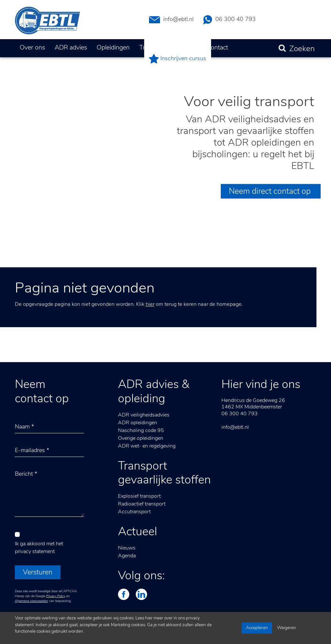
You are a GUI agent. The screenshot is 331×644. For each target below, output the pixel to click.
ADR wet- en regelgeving (147, 446)
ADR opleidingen (138, 423)
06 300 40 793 (230, 20)
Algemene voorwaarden (32, 601)
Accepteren (257, 628)
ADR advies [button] (71, 48)
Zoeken (302, 49)
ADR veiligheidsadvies (144, 415)
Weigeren (287, 628)
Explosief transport (139, 496)
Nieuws (127, 548)
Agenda (127, 556)
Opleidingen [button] (113, 48)
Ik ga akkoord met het (39, 548)
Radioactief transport (142, 504)
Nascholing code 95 (141, 431)
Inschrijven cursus (178, 59)
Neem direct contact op (271, 192)
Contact (217, 48)
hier (150, 305)
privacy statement (35, 552)
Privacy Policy (56, 596)
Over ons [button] (32, 48)
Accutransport (134, 512)
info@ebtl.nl (171, 20)
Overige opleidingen (141, 439)
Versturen (38, 573)
